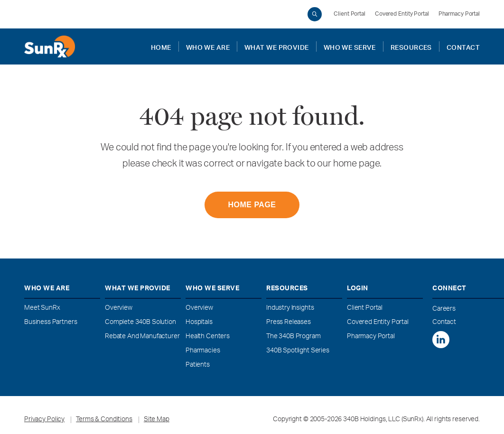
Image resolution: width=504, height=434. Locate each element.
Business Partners (51, 323)
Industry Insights (290, 308)
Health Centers (208, 337)
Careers (444, 309)
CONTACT (463, 46)
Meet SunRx (42, 308)
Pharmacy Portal (459, 14)
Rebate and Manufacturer (142, 337)
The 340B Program (294, 337)
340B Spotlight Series (298, 351)
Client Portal (350, 14)
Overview (119, 308)
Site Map (157, 420)
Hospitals (199, 323)
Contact (444, 323)
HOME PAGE (252, 205)
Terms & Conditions (104, 420)
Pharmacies (203, 351)
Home (161, 46)
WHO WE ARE (208, 46)
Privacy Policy (44, 420)
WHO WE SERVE (350, 46)
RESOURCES (411, 46)
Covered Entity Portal (402, 14)
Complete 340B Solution (140, 323)
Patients (198, 365)
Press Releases (289, 323)
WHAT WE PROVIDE (277, 46)
